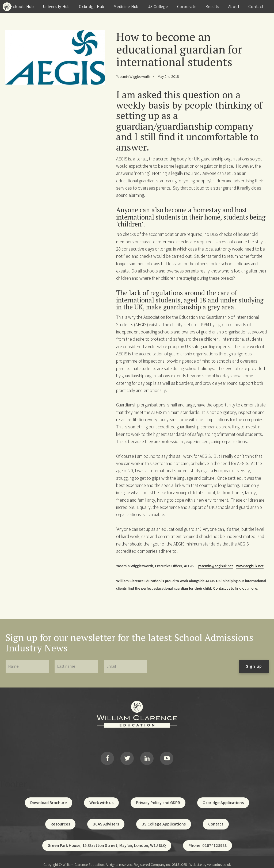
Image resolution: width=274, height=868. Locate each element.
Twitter (127, 756)
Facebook (107, 756)
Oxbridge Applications (223, 798)
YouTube (167, 756)
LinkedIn (147, 756)
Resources (60, 819)
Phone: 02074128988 (208, 841)
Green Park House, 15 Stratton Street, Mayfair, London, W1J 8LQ (107, 841)
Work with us (101, 798)
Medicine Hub (126, 7)
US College (158, 7)
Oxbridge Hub (92, 7)
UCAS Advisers (106, 819)
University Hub (57, 7)
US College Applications (164, 819)
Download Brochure (49, 798)
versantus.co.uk (219, 860)
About (234, 7)
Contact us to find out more (235, 588)
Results (212, 7)
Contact (256, 7)
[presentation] (193, 666)
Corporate (187, 7)
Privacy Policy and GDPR (158, 798)
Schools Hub (22, 7)
